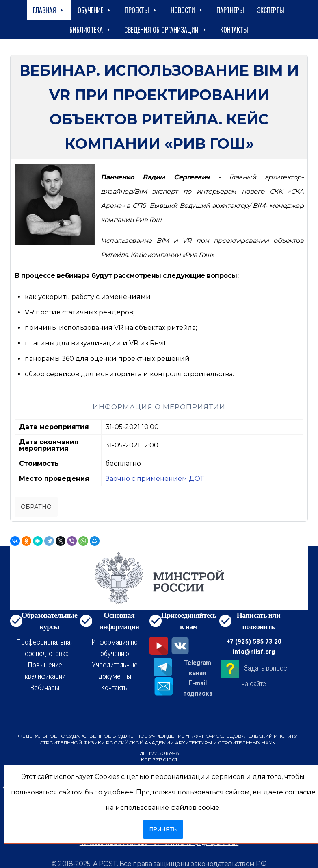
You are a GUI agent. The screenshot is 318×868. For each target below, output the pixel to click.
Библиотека (90, 30)
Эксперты (271, 10)
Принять (163, 829)
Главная (49, 10)
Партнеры (230, 10)
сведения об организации (166, 30)
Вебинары (45, 688)
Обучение (95, 10)
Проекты (141, 10)
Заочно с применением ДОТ (155, 479)
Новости (187, 10)
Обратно (36, 507)
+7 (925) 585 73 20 (254, 641)
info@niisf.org (254, 652)
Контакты (234, 30)
